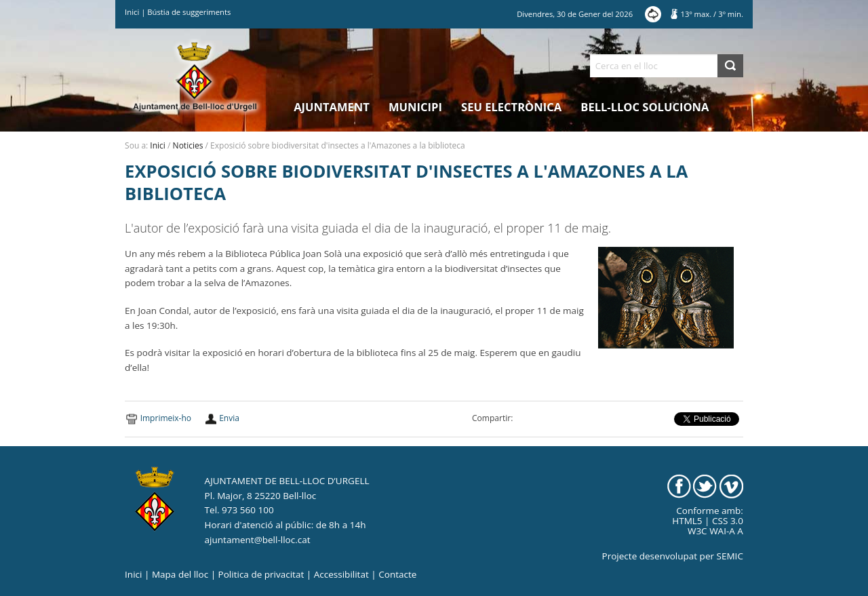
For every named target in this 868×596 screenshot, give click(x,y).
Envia (229, 418)
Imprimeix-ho (166, 418)
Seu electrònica (511, 107)
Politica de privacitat (261, 574)
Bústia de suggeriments (189, 12)
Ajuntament (332, 107)
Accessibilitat (341, 574)
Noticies (188, 145)
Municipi (415, 107)
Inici (132, 12)
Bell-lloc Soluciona (645, 107)
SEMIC (730, 556)
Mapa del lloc (180, 574)
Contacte (397, 574)
